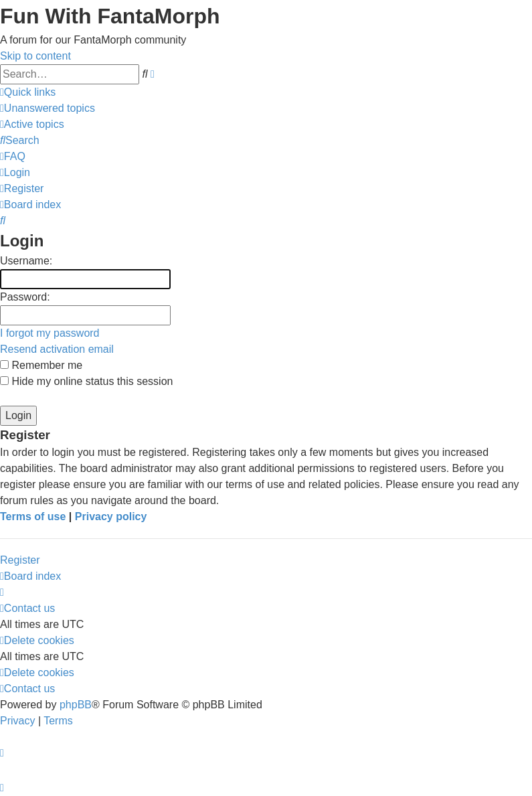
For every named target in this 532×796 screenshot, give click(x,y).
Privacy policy (111, 516)
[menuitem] (48, 108)
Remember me (41, 365)
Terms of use (33, 516)
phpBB (76, 705)
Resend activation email (57, 349)
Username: (26, 261)
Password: (25, 297)
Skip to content (35, 56)
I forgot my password (50, 333)
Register (20, 560)
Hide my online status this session (86, 381)
